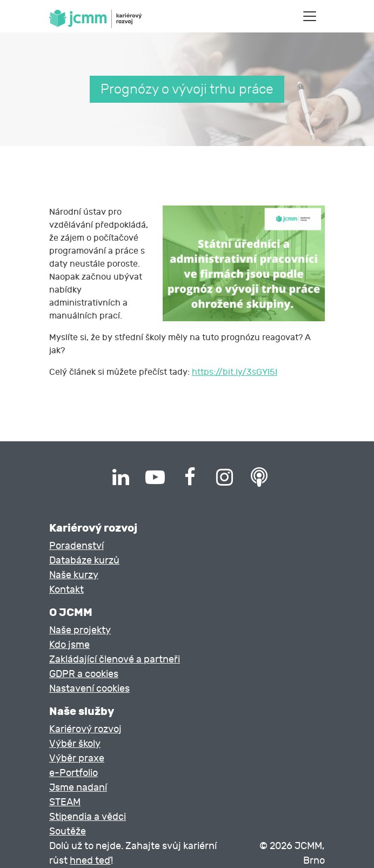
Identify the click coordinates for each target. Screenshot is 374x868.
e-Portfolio (74, 773)
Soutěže (68, 831)
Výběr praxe (77, 758)
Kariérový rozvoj (85, 729)
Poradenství (76, 546)
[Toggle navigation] (310, 16)
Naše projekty (80, 630)
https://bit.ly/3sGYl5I (235, 372)
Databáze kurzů (84, 561)
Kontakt (66, 590)
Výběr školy (75, 744)
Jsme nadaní (78, 788)
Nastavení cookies (89, 689)
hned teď (90, 861)
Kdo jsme (69, 645)
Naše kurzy (74, 575)
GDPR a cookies (84, 674)
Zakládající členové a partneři (115, 660)
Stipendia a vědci (88, 817)
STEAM (65, 802)
